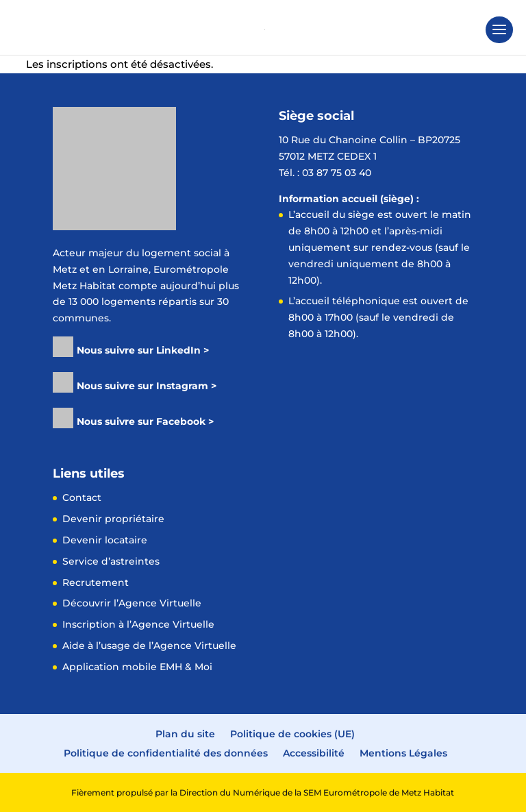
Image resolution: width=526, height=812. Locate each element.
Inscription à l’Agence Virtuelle (138, 624)
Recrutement (96, 582)
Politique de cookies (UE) (292, 734)
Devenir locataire (105, 540)
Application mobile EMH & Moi (137, 667)
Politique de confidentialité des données (166, 753)
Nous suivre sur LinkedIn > (143, 350)
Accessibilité (314, 753)
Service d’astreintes (111, 561)
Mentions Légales (403, 753)
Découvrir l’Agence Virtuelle (132, 603)
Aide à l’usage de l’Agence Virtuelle (149, 645)
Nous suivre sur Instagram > (147, 386)
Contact (82, 497)
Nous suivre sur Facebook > (145, 421)
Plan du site (185, 734)
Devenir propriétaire (113, 519)
